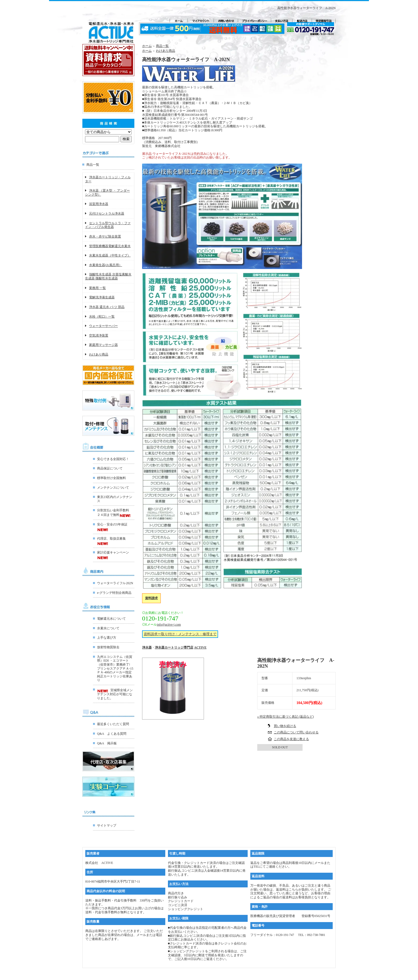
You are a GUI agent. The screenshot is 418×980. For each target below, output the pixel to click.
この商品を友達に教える (291, 739)
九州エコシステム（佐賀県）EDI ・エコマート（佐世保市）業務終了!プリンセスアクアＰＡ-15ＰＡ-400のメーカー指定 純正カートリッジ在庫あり (115, 669)
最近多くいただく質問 (113, 724)
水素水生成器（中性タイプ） (110, 255)
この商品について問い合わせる (296, 732)
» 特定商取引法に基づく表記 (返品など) (286, 717)
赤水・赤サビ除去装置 (105, 236)
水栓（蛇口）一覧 (102, 317)
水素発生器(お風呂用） (106, 265)
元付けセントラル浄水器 (107, 214)
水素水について (108, 628)
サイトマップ (107, 825)
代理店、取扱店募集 (111, 539)
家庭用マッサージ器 (103, 345)
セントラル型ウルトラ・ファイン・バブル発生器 (108, 225)
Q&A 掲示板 (107, 743)
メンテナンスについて (113, 488)
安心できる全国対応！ (113, 459)
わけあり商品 (99, 354)
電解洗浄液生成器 (102, 297)
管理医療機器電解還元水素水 (110, 246)
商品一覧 (93, 165)
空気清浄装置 (99, 335)
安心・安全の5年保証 (112, 524)
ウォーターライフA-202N (115, 583)
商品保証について (110, 468)
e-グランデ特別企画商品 (114, 593)
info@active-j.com (169, 625)
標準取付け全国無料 (111, 478)
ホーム (147, 46)
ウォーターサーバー (103, 326)
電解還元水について (111, 619)
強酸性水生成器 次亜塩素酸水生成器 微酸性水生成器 (108, 276)
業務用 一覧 (97, 288)
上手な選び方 (107, 638)
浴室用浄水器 (99, 204)
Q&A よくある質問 (112, 734)
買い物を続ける (285, 726)
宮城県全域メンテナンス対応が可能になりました (115, 694)
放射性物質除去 (108, 647)
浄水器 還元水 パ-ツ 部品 (107, 307)
